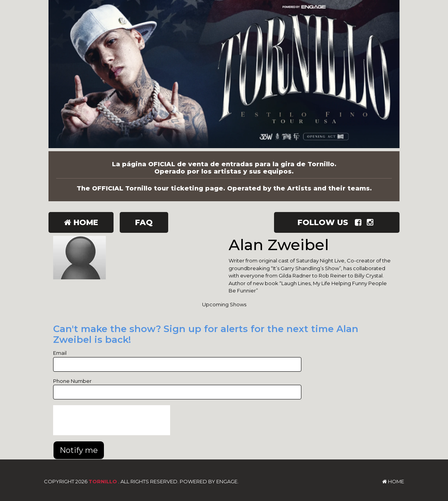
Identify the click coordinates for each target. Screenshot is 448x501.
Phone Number (72, 381)
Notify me (79, 450)
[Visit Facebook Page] (360, 222)
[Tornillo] (224, 76)
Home (81, 222)
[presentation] (112, 420)
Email (60, 353)
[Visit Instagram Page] (372, 222)
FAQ (144, 222)
